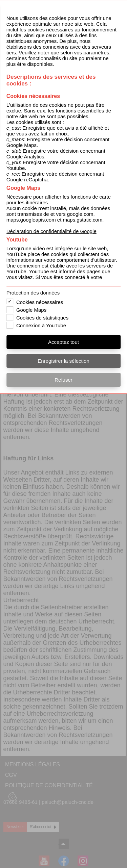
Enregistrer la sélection (63, 361)
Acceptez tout (63, 342)
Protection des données (33, 293)
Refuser (63, 380)
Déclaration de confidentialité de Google (51, 231)
